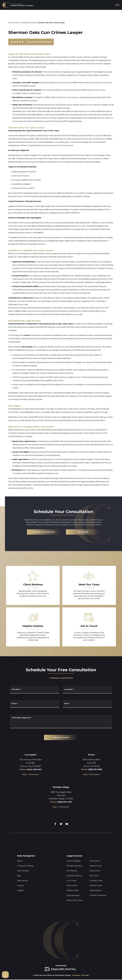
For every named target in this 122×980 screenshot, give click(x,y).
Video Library (22, 881)
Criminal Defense (74, 861)
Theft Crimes (72, 886)
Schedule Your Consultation (44, 532)
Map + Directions (30, 774)
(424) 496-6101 (34, 769)
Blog (19, 876)
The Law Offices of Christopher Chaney (22, 23)
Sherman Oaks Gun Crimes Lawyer (51, 23)
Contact (20, 886)
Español (20, 890)
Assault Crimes (96, 866)
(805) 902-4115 (65, 802)
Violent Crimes (72, 890)
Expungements (73, 895)
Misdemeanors (96, 890)
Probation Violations (98, 895)
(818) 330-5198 (95, 769)
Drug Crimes (95, 871)
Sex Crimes (94, 876)
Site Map (85, 975)
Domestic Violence (74, 876)
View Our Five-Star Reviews (31, 42)
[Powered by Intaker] (117, 976)
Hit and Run (95, 861)
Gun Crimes (71, 881)
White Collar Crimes (75, 900)
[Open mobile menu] (117, 5)
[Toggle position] (111, 916)
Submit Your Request (61, 737)
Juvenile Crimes (96, 881)
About (20, 861)
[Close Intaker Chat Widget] (115, 916)
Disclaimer (76, 975)
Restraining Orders (74, 866)
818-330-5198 (83, 532)
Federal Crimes (96, 886)
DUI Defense (72, 871)
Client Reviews (23, 871)
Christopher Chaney (25, 866)
